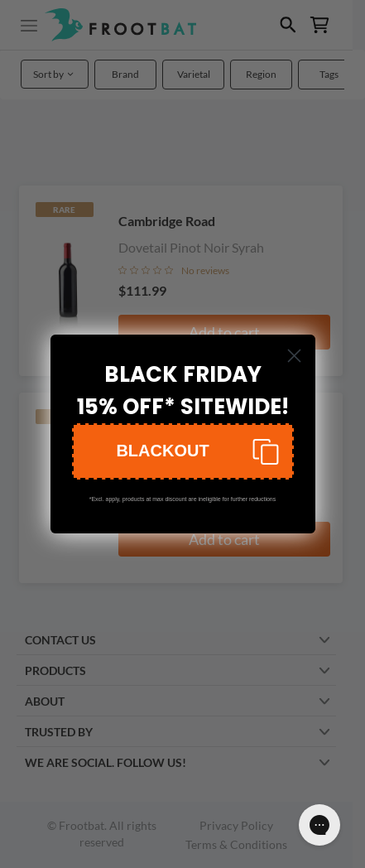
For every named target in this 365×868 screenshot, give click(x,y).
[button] (183, 451)
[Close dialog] (294, 356)
